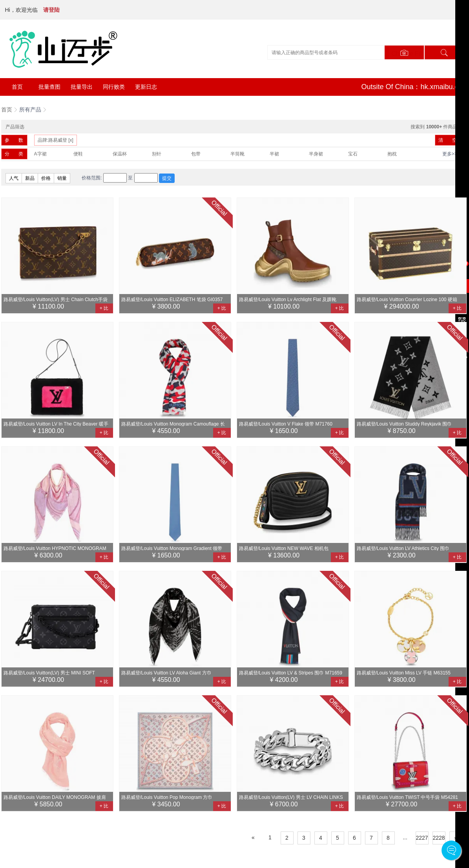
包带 (196, 154)
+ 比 (104, 308)
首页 (17, 87)
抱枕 (392, 154)
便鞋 (78, 154)
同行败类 (114, 87)
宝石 (353, 154)
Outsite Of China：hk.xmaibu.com (414, 87)
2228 (439, 838)
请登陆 (51, 10)
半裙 (274, 154)
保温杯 (120, 154)
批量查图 (49, 87)
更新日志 (146, 87)
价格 (46, 178)
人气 (14, 178)
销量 (62, 178)
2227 (422, 838)
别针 (157, 154)
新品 (30, 178)
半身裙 (316, 154)
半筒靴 (237, 154)
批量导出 (82, 87)
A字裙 (40, 154)
